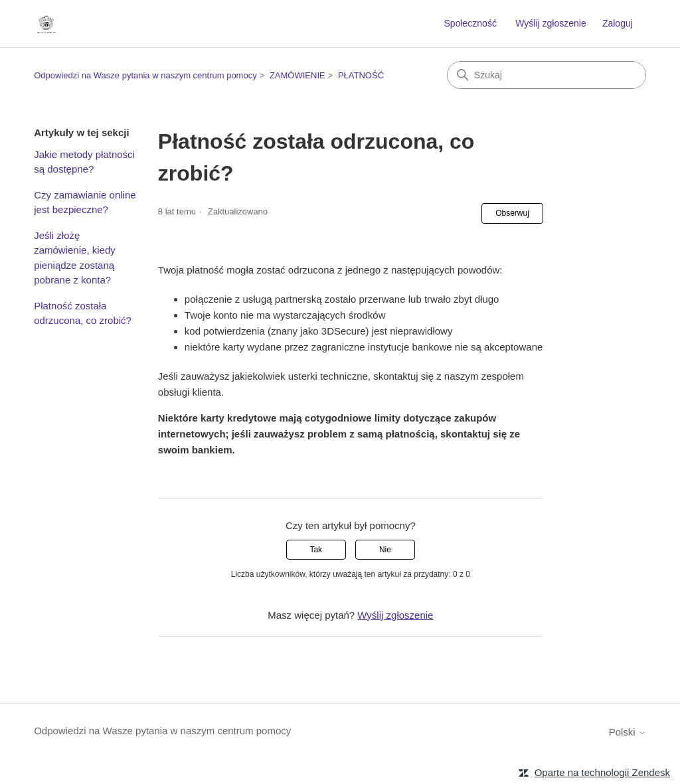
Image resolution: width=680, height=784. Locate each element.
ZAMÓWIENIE (297, 75)
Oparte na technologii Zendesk (602, 772)
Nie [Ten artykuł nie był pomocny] (385, 550)
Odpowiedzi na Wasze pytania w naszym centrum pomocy (145, 75)
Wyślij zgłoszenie (551, 23)
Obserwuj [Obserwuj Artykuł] (512, 213)
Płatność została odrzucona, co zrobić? (83, 313)
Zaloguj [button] (618, 23)
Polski (628, 732)
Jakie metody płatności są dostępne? (84, 162)
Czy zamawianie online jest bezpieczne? (85, 202)
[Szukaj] (547, 75)
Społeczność (470, 23)
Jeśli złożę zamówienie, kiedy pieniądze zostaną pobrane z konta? (75, 258)
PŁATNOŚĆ (361, 75)
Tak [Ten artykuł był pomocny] (316, 550)
